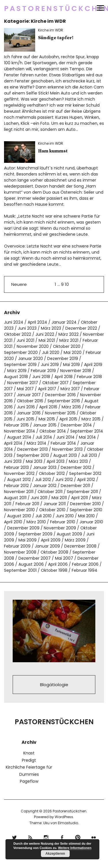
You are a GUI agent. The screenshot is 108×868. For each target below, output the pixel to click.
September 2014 (87, 431)
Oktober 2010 (52, 510)
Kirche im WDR (51, 30)
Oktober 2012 (52, 473)
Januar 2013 (45, 467)
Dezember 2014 (76, 425)
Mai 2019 (71, 365)
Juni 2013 (13, 461)
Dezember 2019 (63, 358)
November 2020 (33, 346)
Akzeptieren (55, 854)
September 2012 (85, 473)
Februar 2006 (85, 564)
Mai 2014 (87, 437)
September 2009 (35, 534)
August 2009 (69, 534)
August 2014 (19, 437)
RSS (30, 837)
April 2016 (48, 407)
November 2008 (20, 552)
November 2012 (19, 473)
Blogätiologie (54, 685)
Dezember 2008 (80, 546)
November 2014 (20, 431)
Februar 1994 (85, 570)
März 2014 (37, 443)
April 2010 (13, 522)
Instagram (46, 837)
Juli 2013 (89, 455)
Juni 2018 (41, 377)
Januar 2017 (29, 395)
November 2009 (60, 528)
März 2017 (70, 389)
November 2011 (19, 492)
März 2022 (69, 334)
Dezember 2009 (23, 528)
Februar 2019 (43, 371)
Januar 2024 (64, 322)
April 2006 (58, 564)
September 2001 (20, 570)
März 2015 (91, 419)
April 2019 (93, 365)
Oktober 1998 (54, 570)
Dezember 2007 (35, 558)
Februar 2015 (16, 425)
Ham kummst (53, 151)
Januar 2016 (29, 413)
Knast (29, 753)
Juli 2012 (43, 480)
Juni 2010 (65, 516)
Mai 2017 (25, 389)
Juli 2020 (51, 352)
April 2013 (56, 461)
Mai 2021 (47, 340)
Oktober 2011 (50, 492)
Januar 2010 (91, 522)
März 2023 (51, 328)
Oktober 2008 (54, 552)
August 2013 (65, 455)
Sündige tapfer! (56, 38)
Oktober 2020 (67, 346)
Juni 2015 (25, 419)
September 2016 (64, 401)
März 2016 (71, 407)
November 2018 (76, 371)
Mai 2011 (59, 498)
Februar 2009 (17, 546)
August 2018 (16, 377)
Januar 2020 (31, 358)
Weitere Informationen (75, 848)
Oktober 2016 (30, 401)
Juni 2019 (50, 365)
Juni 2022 (45, 334)
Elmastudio (68, 823)
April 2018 (64, 377)
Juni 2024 (14, 322)
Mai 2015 (47, 419)
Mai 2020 (73, 352)
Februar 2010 (63, 522)
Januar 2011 (55, 504)
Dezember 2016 (60, 395)
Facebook (62, 837)
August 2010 (19, 516)
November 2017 (23, 383)
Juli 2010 (43, 516)
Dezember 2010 (85, 504)
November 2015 (60, 413)
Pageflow (29, 781)
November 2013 (67, 449)
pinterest (78, 837)
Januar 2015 (45, 425)
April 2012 (86, 480)
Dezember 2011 (75, 486)
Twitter (15, 837)
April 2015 (68, 419)
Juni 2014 (66, 437)
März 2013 (78, 461)
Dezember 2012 (76, 467)
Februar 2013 (16, 467)
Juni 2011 (39, 498)
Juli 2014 (44, 437)
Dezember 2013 (33, 449)
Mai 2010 (86, 516)
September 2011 (82, 492)
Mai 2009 (28, 540)
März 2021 (69, 340)
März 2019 (17, 371)
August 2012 (19, 480)
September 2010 (86, 510)
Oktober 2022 (18, 334)
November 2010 (19, 510)
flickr (94, 837)
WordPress (64, 817)
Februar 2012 (16, 486)
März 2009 (75, 540)
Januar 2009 (47, 546)
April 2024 (37, 322)
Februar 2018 (89, 377)
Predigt (29, 760)
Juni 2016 (26, 407)
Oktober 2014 (53, 431)
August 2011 (15, 498)
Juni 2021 (25, 340)
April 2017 (47, 389)
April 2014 (13, 443)
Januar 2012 (45, 486)
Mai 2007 (64, 558)
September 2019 (20, 365)
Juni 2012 (64, 480)
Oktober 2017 (55, 383)
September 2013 (33, 455)
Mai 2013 (34, 461)
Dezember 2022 (81, 328)
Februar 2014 (63, 443)
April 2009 (51, 540)
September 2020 (21, 352)
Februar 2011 (27, 504)
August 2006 (31, 564)
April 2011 (79, 498)
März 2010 (36, 522)
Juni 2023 (27, 328)
